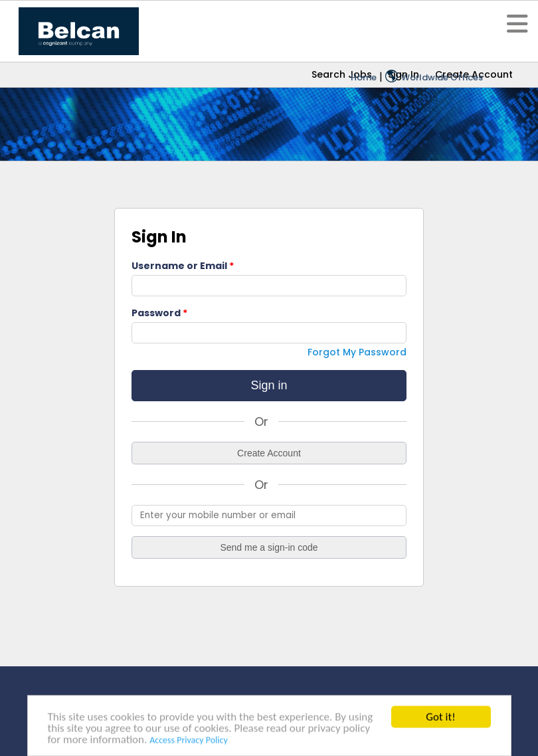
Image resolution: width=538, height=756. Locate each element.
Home (364, 77)
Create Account (269, 453)
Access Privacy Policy (189, 742)
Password (156, 313)
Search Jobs (342, 74)
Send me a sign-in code (269, 547)
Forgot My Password (357, 352)
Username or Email (179, 266)
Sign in (269, 385)
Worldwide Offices (434, 77)
